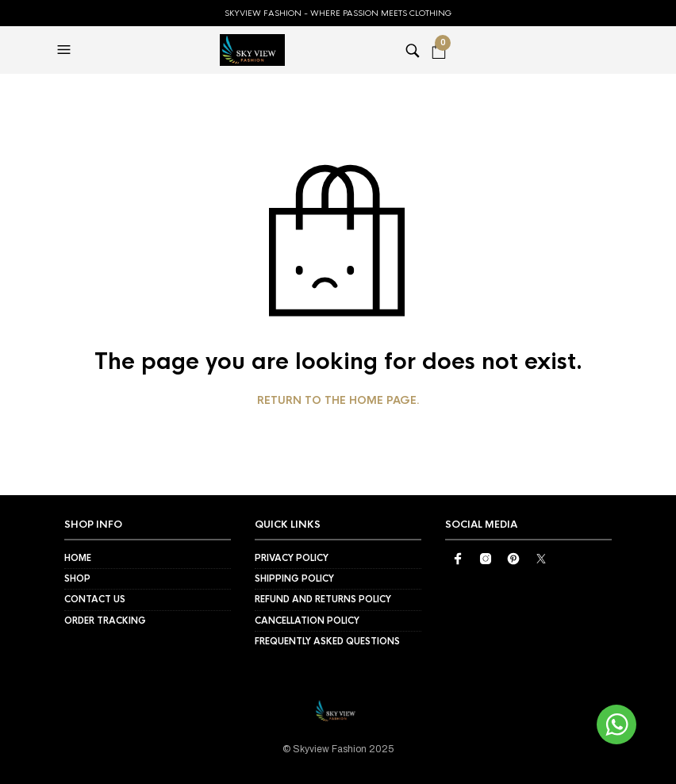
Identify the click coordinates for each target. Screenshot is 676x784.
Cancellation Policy (307, 621)
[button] (66, 50)
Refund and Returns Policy (323, 599)
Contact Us (95, 599)
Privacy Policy (292, 558)
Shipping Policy (294, 578)
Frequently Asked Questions (327, 641)
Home (78, 558)
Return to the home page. (338, 401)
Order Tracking (105, 621)
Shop (77, 578)
